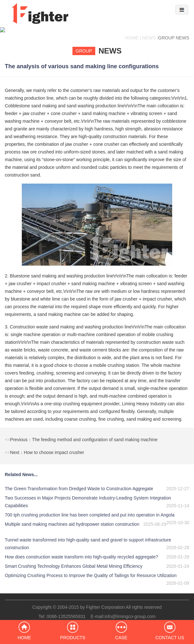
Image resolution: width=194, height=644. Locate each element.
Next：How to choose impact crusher (44, 447)
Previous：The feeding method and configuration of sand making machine (81, 434)
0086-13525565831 (66, 611)
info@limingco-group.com (130, 611)
